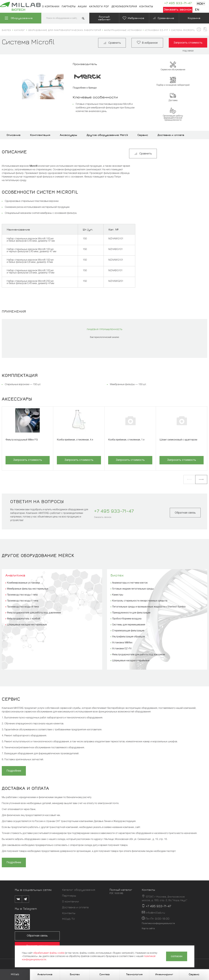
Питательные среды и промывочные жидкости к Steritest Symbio (149, 607)
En (197, 9)
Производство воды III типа (23, 607)
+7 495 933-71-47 (178, 3)
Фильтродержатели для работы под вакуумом (138, 655)
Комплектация (40, 135)
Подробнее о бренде (85, 88)
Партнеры (69, 6)
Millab (15, 974)
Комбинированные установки (23, 583)
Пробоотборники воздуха (127, 619)
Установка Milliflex (122, 643)
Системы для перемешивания (129, 625)
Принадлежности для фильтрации (131, 613)
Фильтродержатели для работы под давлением (34, 613)
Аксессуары (68, 135)
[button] (189, 479)
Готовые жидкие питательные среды (133, 589)
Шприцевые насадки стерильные (131, 661)
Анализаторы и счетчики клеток (130, 583)
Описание (14, 135)
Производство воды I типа (22, 595)
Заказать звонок (178, 9)
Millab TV (68, 919)
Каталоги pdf (99, 6)
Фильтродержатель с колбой (23, 619)
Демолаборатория (124, 6)
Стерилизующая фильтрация (128, 631)
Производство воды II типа (23, 601)
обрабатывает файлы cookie (49, 953)
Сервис (143, 135)
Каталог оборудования (79, 890)
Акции (82, 6)
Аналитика (15, 575)
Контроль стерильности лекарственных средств (140, 601)
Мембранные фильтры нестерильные (28, 589)
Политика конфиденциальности (158, 924)
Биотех (117, 575)
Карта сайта (148, 929)
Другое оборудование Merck (107, 135)
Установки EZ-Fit (122, 649)
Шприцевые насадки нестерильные (27, 625)
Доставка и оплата (171, 135)
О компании (51, 6)
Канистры (118, 595)
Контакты (146, 6)
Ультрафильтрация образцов (129, 637)
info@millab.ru (155, 912)
